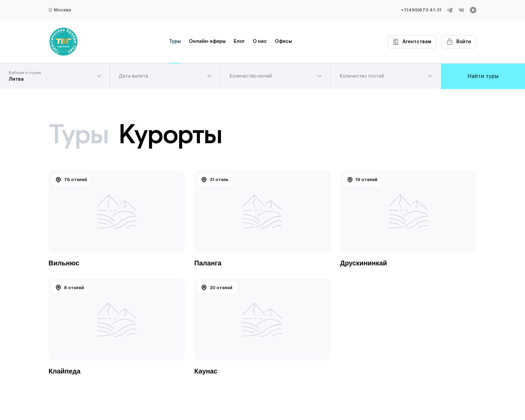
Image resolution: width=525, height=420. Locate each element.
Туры (175, 41)
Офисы (283, 41)
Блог (239, 41)
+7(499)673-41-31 (421, 10)
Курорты (170, 134)
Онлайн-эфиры (207, 41)
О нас (260, 41)
